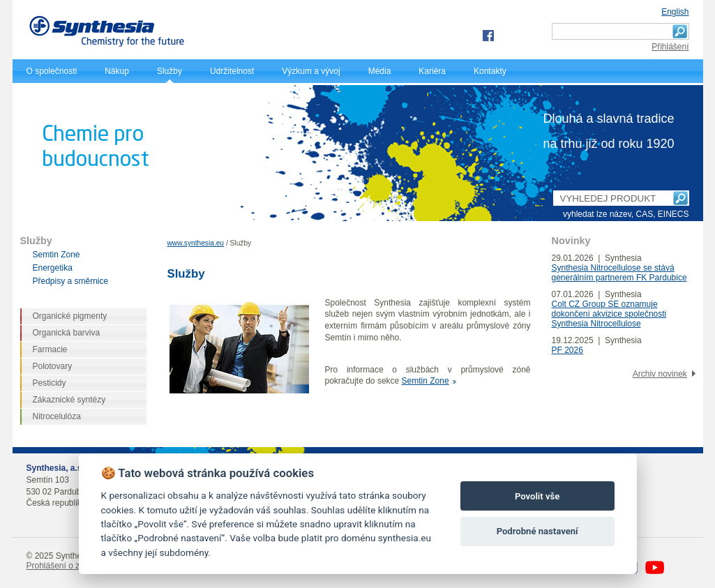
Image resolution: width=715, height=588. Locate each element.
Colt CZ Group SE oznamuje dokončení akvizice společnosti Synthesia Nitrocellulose (609, 314)
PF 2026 (567, 350)
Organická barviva (67, 333)
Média (380, 71)
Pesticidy (50, 383)
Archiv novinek (660, 374)
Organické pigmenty (70, 316)
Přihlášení (670, 47)
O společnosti (52, 71)
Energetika (53, 268)
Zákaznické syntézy (69, 400)
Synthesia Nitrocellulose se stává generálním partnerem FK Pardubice (619, 273)
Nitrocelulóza (57, 416)
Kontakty (490, 71)
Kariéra (432, 71)
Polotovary (53, 366)
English (675, 12)
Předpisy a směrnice (71, 281)
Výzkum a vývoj (311, 71)
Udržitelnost (232, 71)
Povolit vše (537, 496)
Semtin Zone (426, 381)
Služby (170, 71)
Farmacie (50, 349)
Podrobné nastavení (537, 531)
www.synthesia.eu (196, 243)
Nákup (117, 71)
